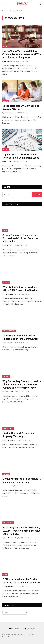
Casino (6, 474)
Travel (6, 377)
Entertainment (9, 331)
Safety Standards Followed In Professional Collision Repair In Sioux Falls (20, 238)
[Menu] (4, 4)
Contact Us (14, 629)
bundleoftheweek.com (10, 637)
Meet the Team (28, 629)
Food (5, 575)
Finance (6, 282)
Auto (5, 230)
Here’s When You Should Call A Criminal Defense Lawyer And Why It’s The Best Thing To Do (22, 54)
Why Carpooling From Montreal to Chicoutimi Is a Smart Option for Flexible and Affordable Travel (22, 385)
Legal (6, 46)
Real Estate (8, 428)
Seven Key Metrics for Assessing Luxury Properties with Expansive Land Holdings (21, 531)
